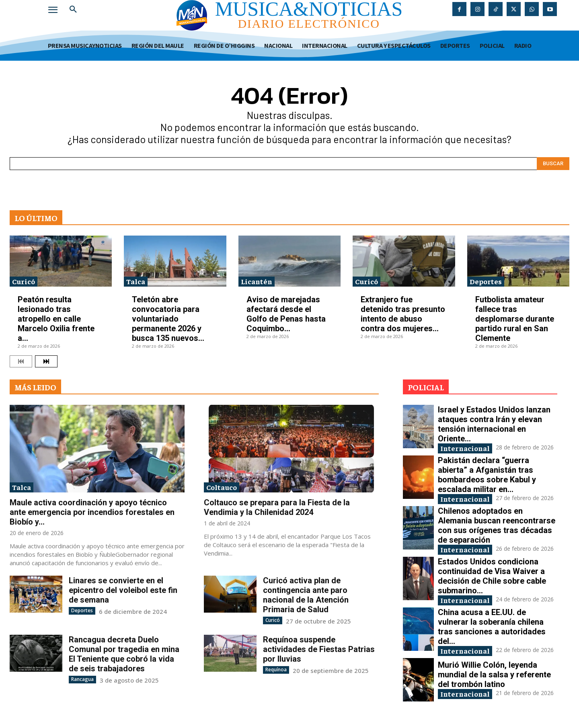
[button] (73, 10)
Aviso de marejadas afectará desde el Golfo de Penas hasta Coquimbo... (286, 314)
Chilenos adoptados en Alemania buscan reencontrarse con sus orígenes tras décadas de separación (497, 525)
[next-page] (46, 361)
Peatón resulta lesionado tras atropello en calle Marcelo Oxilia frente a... (56, 319)
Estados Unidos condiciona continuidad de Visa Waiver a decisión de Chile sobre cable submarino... (492, 576)
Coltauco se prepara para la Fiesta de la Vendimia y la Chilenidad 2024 (277, 507)
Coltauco (222, 487)
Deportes (486, 281)
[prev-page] (21, 361)
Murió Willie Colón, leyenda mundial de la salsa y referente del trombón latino (494, 675)
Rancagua (82, 679)
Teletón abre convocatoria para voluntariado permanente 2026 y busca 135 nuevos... (168, 319)
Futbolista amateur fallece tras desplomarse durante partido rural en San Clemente (515, 319)
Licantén (257, 281)
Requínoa (276, 670)
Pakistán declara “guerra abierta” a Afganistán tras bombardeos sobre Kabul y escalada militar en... (487, 475)
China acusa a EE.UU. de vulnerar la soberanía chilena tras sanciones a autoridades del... (492, 627)
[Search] (553, 164)
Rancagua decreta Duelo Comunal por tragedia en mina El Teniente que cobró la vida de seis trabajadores (124, 654)
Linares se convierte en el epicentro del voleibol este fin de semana (123, 590)
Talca (136, 281)
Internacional (465, 448)
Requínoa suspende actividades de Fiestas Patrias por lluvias (319, 649)
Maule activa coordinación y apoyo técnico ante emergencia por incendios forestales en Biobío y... (92, 512)
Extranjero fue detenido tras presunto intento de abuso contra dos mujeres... (403, 314)
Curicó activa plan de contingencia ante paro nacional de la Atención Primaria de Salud (306, 595)
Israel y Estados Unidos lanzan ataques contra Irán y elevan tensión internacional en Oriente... (494, 424)
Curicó (24, 281)
